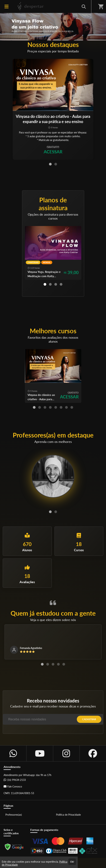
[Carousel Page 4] (61, 284)
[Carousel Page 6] (61, 407)
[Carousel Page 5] (56, 407)
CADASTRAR (89, 719)
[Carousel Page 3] (56, 284)
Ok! (72, 862)
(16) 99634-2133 (15, 780)
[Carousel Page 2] (56, 164)
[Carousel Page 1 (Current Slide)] (50, 164)
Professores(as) (14, 815)
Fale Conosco (13, 786)
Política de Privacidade (68, 815)
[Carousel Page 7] (66, 407)
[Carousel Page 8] (72, 407)
